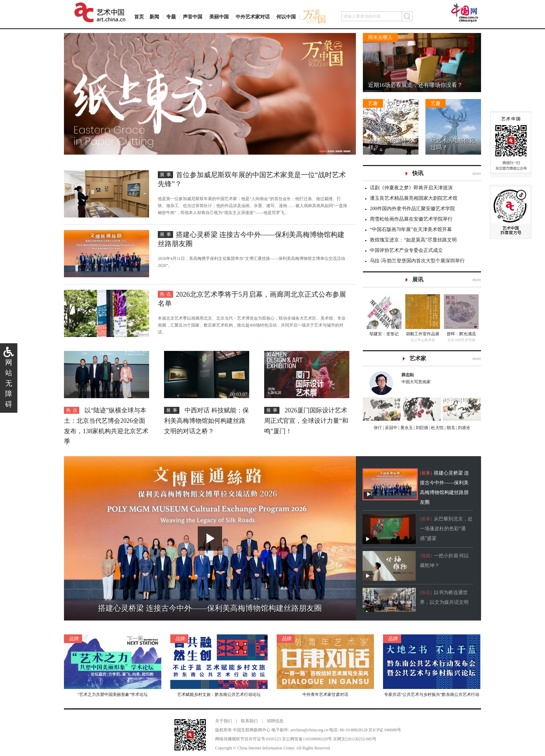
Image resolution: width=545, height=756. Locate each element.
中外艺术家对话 (253, 17)
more (477, 173)
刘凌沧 (464, 428)
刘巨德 (421, 428)
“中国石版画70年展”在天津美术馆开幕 (411, 229)
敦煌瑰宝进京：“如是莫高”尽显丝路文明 (413, 240)
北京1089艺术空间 (461, 340)
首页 (139, 17)
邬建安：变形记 (384, 334)
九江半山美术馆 (423, 340)
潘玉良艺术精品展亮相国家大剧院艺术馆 (414, 198)
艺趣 (373, 103)
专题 (171, 17)
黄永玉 (406, 428)
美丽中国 (219, 17)
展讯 (418, 280)
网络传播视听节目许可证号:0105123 (248, 739)
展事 (166, 175)
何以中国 (286, 17)
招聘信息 (275, 721)
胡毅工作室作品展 (423, 334)
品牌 (74, 639)
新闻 (154, 17)
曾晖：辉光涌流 (461, 334)
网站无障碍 (9, 383)
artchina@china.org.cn (309, 730)
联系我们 (249, 721)
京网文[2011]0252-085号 (355, 739)
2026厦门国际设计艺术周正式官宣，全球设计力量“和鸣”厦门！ (306, 421)
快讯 (418, 173)
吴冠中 (391, 428)
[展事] (426, 473)
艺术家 (418, 358)
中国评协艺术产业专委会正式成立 (406, 250)
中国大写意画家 (438, 378)
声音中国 (193, 17)
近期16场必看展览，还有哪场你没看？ (415, 85)
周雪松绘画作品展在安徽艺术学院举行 (411, 219)
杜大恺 (437, 428)
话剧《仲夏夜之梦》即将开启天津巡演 (411, 188)
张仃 (378, 428)
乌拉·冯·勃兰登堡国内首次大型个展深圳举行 (417, 261)
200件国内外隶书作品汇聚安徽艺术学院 (412, 209)
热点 (166, 294)
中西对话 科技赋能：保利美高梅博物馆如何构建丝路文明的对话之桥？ (206, 421)
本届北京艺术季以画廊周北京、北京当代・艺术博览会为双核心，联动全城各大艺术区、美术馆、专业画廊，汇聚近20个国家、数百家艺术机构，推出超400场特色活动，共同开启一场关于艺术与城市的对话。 (252, 325)
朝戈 (450, 428)
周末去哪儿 (380, 37)
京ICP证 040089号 (385, 730)
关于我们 (223, 721)
